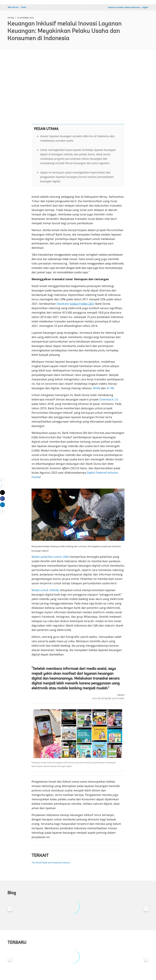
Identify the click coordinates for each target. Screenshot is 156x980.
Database (75, 304)
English (145, 7)
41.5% (110, 388)
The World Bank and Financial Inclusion (51, 863)
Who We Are (13, 7)
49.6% (96, 388)
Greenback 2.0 (109, 399)
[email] (2, 480)
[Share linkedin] (2, 505)
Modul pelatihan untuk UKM (50, 557)
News (24, 7)
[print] (2, 486)
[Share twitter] (2, 493)
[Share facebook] (2, 498)
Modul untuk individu (45, 590)
